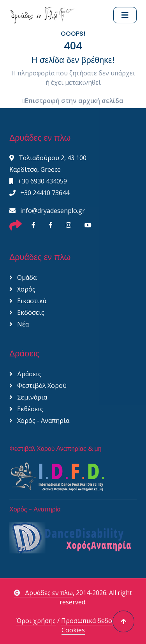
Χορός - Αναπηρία (39, 421)
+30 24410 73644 (39, 193)
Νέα (19, 324)
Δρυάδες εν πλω (43, 593)
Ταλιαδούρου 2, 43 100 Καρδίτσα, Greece (48, 164)
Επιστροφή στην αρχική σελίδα (73, 101)
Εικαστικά (28, 301)
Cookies (73, 630)
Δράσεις (25, 374)
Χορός (22, 289)
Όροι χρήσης (36, 621)
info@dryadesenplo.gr (47, 211)
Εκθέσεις (26, 409)
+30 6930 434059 (38, 181)
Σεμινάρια (28, 397)
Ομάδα (23, 277)
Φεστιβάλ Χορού (38, 386)
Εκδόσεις (27, 312)
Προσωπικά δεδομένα (94, 621)
